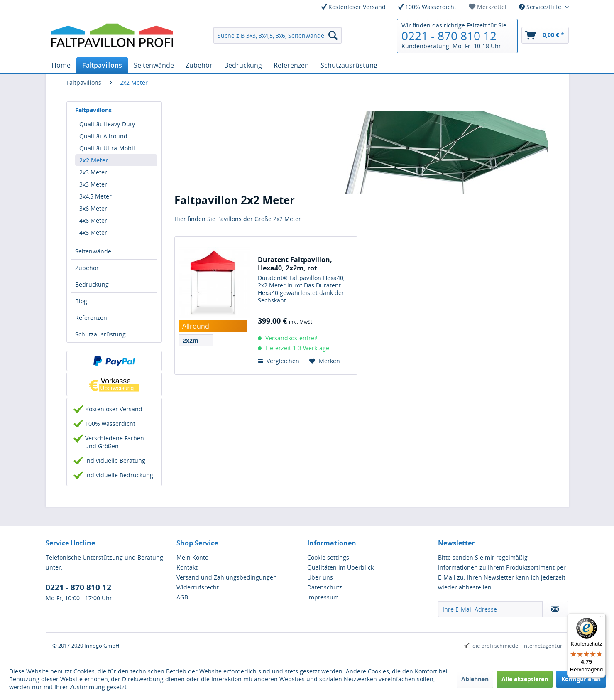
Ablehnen (475, 679)
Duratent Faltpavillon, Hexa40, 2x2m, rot (295, 264)
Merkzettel (488, 7)
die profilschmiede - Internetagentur (517, 646)
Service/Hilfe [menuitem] (541, 7)
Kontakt (187, 567)
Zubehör (87, 268)
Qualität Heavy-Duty (107, 124)
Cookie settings (328, 557)
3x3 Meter (93, 184)
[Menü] (601, 618)
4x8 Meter (93, 232)
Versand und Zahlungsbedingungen (227, 577)
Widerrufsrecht (198, 587)
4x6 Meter (93, 220)
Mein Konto (192, 557)
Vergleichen (279, 361)
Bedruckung (92, 284)
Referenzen (91, 318)
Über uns (320, 577)
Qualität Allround (103, 136)
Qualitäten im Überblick (340, 567)
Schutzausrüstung (100, 334)
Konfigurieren (581, 679)
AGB (182, 597)
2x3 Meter (93, 172)
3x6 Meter (93, 208)
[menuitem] (488, 7)
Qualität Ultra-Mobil (107, 148)
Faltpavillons (93, 110)
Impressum (323, 597)
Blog (81, 301)
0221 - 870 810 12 (449, 36)
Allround (196, 326)
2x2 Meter (94, 160)
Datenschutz (325, 587)
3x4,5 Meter (95, 196)
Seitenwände (93, 251)
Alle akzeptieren (525, 679)
